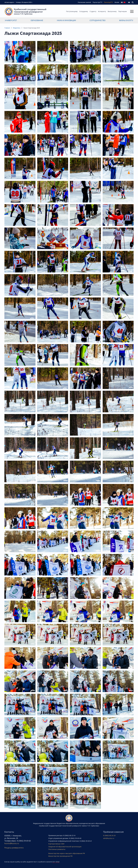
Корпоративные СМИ (56, 844)
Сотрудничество (98, 20)
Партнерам (122, 11)
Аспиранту (102, 11)
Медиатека (17, 28)
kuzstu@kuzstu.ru (12, 843)
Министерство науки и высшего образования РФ (67, 853)
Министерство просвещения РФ (60, 856)
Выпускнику (112, 11)
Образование (37, 20)
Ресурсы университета (14, 848)
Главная (7, 28)
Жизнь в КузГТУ (126, 20)
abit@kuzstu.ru (109, 838)
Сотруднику (84, 11)
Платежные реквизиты (57, 849)
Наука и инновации (66, 20)
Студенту (93, 11)
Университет (11, 20)
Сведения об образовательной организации (65, 847)
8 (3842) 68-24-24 (109, 835)
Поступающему (72, 11)
